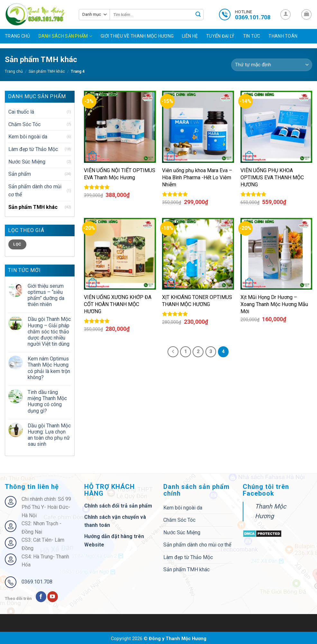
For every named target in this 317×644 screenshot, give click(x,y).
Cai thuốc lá (21, 112)
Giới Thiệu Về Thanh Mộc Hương (137, 36)
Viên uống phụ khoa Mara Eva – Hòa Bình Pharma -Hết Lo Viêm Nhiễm (197, 177)
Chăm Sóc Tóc (24, 124)
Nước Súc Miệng (27, 162)
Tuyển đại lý (220, 36)
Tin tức (252, 36)
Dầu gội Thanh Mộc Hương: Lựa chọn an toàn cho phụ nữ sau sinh (49, 435)
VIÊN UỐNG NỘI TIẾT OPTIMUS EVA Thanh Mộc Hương (120, 174)
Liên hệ (190, 36)
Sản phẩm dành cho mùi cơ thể (35, 191)
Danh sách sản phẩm (66, 36)
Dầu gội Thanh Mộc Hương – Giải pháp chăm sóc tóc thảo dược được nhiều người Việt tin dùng (49, 331)
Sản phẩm (20, 174)
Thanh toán (283, 36)
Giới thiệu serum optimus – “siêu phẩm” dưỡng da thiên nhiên (46, 295)
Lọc (17, 244)
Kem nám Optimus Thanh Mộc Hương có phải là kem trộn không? (49, 368)
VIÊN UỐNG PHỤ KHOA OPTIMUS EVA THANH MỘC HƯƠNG (272, 177)
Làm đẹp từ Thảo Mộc (33, 149)
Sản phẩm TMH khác (47, 71)
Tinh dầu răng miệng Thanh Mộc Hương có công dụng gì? (47, 401)
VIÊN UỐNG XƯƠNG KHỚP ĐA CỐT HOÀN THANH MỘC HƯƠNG (118, 304)
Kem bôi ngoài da (28, 137)
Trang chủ (18, 36)
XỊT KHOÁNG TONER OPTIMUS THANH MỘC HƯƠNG (197, 301)
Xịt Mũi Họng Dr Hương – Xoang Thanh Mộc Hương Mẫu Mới (274, 304)
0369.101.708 (37, 582)
